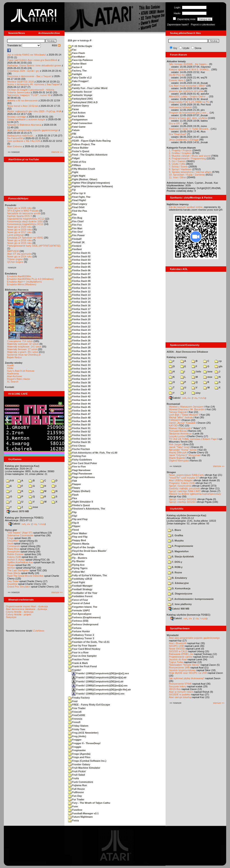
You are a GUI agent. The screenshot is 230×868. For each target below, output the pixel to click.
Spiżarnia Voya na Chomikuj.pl (24, 355)
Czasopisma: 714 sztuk (20, 341)
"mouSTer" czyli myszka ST (184, 478)
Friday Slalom (78, 726)
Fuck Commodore (81, 782)
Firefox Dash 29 (79, 351)
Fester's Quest (79, 151)
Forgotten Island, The (83, 607)
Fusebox (75, 810)
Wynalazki (173, 635)
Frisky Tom (77, 729)
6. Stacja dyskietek (181, 556)
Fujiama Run (77, 785)
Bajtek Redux (14, 357)
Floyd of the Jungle (81, 547)
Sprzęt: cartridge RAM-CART (185, 491)
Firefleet (75, 249)
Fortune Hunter (79, 631)
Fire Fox (75, 225)
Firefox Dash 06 (79, 270)
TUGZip (42, 524)
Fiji (72, 190)
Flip (72, 512)
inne (33, 507)
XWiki (10, 368)
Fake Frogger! (78, 81)
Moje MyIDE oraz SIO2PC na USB (188, 673)
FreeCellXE (77, 715)
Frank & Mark (78, 663)
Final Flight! (77, 200)
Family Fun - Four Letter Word (88, 88)
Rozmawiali (173, 404)
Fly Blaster (76, 561)
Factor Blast (77, 64)
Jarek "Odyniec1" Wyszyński (185, 455)
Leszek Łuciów (177, 436)
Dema (198, 48)
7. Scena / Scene (178, 167)
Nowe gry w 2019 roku (19, 229)
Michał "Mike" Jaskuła (181, 417)
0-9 (10, 481)
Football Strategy (80, 589)
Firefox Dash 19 (79, 316)
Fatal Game (77, 127)
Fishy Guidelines (80, 460)
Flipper (74, 526)
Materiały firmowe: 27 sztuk (22, 349)
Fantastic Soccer (80, 92)
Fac (72, 50)
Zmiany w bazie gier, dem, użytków (188, 118)
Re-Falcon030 (15, 138)
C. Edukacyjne (178, 583)
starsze (59, 267)
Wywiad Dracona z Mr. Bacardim (187, 409)
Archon (11, 568)
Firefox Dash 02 (79, 256)
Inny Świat (13, 581)
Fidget (74, 158)
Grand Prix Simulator (19, 587)
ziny (196, 393)
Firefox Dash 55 (79, 442)
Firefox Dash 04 (79, 263)
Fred (73, 701)
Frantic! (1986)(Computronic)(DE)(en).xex (98, 694)
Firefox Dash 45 (79, 407)
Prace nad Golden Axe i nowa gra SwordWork (32, 60)
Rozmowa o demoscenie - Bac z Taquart (29, 76)
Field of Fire (77, 162)
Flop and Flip (78, 537)
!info (196, 372)
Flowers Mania (79, 544)
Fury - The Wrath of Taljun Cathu (89, 803)
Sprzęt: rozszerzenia (180, 486)
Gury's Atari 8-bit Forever (21, 371)
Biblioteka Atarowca (17, 290)
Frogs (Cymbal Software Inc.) (87, 761)
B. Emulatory (177, 578)
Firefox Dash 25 (79, 337)
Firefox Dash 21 (79, 323)
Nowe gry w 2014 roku (19, 256)
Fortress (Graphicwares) (84, 617)
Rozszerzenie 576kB (180, 684)
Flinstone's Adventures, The (87, 509)
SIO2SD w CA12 (178, 651)
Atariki (10, 365)
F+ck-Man (76, 137)
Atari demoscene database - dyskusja (26, 609)
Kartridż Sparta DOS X (20, 216)
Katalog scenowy (177, 357)
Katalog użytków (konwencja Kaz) (186, 515)
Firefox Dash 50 (79, 425)
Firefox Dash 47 (79, 414)
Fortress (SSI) (78, 621)
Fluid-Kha (76, 554)
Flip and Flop (78, 519)
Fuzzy (74, 820)
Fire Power (76, 235)
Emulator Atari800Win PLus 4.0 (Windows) (30, 279)
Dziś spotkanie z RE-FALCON (24, 141)
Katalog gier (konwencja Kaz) (22, 466)
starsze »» (57, 152)
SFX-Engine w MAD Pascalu (23, 211)
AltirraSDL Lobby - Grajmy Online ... (189, 96)
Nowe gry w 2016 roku (19, 240)
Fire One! (75, 232)
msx (208, 377)
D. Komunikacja (179, 588)
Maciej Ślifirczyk (178, 452)
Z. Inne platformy (180, 604)
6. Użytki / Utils (177, 164)
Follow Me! (76, 572)
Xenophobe (13, 552)
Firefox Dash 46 (79, 411)
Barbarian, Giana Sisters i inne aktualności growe (34, 65)
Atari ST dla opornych (19, 254)
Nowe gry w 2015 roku (19, 243)
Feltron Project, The (82, 144)
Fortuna (75, 628)
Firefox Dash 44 (79, 404)
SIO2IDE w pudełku (180, 694)
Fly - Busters (78, 558)
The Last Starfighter (18, 570)
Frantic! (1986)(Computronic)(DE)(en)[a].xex (100, 685)
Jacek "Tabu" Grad (179, 447)
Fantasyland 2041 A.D (83, 102)
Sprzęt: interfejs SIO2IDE (183, 499)
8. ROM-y (175, 567)
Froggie (75, 747)
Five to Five (77, 467)
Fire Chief (76, 221)
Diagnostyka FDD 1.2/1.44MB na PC (189, 102)
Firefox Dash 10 (79, 284)
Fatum (74, 130)
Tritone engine (15, 259)
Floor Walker (77, 533)
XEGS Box (175, 689)
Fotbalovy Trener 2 (81, 635)
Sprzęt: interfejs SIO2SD (182, 502)
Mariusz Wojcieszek (180, 428)
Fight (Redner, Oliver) (83, 179)
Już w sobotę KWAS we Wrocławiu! (27, 55)
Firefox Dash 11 (79, 288)
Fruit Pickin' (77, 771)
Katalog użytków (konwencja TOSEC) (188, 615)
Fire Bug (75, 218)
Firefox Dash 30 (79, 354)
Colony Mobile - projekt (19, 614)
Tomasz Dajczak (178, 412)
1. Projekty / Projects (180, 150)
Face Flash (76, 53)
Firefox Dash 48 (79, 418)
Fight (73, 172)
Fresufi (74, 722)
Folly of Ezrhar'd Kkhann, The (87, 575)
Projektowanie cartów (181, 657)
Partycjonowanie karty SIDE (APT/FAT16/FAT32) (34, 246)
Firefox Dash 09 (79, 281)
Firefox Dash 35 (79, 372)
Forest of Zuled (79, 603)
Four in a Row (78, 652)
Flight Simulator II (81, 502)
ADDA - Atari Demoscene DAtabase (187, 352)
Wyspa (11, 565)
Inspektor (12, 584)
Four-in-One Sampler (82, 656)
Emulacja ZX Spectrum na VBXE (25, 238)
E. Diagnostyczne (180, 594)
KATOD (173, 425)
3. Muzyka (176, 541)
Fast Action (77, 113)
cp (218, 361)
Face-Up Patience (80, 60)
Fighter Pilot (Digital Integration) (89, 183)
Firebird (75, 246)
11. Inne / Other (177, 177)
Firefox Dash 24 (79, 334)
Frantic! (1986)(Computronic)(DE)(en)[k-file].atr (101, 690)
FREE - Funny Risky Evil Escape (89, 705)
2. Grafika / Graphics (180, 153)
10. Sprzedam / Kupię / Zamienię (187, 175)
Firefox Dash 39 (79, 386)
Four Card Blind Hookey (84, 649)
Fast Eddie (76, 116)
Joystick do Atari (178, 659)
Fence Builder (78, 148)
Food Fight (76, 582)
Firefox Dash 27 (79, 344)
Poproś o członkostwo (203, 24)
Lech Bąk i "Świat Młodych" (184, 415)
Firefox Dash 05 (79, 267)
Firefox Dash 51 (79, 428)
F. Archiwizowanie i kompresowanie (191, 599)
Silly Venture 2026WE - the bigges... (189, 64)
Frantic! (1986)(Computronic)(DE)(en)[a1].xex (100, 673)
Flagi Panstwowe (80, 474)
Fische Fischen (79, 449)
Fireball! (75, 239)
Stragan (171, 472)
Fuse (73, 806)
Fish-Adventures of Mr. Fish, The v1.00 (93, 453)
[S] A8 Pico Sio (177, 75)
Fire (72, 214)
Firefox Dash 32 (79, 361)
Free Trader (77, 708)
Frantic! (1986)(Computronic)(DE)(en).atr (98, 681)
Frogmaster (77, 750)
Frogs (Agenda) (79, 754)
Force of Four (78, 600)
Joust (10, 543)
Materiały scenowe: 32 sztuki (23, 344)
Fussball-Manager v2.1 (83, 813)
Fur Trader (76, 799)
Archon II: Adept (16, 560)
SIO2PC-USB (176, 646)
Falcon (74, 85)
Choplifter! (13, 541)
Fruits (74, 778)
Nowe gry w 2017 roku (19, 232)
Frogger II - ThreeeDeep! (84, 743)
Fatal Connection (80, 123)
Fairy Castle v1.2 (80, 78)
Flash (73, 495)
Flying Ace (76, 565)
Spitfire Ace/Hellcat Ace (20, 562)
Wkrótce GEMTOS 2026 (20, 82)
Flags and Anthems (81, 477)
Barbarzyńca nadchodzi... (21, 136)
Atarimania (13, 374)
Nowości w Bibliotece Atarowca (24, 125)
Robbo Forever (15, 554)
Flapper (75, 484)
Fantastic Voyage (80, 95)
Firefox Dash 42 (79, 396)
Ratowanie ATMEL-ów (181, 654)
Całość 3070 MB (18, 511)
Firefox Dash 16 (79, 305)
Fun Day (75, 796)
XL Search (13, 382)
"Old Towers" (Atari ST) (20, 533)
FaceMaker (76, 57)
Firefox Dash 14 (79, 298)
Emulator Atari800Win (19, 276)
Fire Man (75, 228)
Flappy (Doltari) (79, 491)
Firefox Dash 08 (79, 277)
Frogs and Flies (79, 757)
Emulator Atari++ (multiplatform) (24, 282)
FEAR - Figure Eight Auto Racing (89, 141)
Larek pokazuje (16, 235)
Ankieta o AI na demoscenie (22, 100)
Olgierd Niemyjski (179, 461)
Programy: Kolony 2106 (182, 483)
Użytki (186, 48)
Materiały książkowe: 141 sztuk (24, 347)
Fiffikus (74, 165)
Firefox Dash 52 (79, 432)
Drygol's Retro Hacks (19, 379)
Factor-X (75, 67)
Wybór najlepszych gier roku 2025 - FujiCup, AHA (34, 111)
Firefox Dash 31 (79, 358)
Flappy (74, 488)
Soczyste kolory (178, 686)
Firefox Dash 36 (79, 376)
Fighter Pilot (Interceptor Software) (91, 186)
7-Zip (34, 524)
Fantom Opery (79, 106)
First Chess (77, 446)
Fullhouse (76, 792)
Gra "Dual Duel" (178, 134)
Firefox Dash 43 (79, 400)
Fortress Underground (83, 624)
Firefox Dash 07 (79, 274)
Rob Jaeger (175, 444)
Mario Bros (13, 549)
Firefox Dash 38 (79, 383)
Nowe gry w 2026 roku (19, 208)
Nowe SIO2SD (177, 649)
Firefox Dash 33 (79, 365)
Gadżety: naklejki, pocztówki (184, 488)
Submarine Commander (20, 535)
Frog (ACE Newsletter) (83, 733)
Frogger (75, 740)
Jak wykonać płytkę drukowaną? (187, 678)
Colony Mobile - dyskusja (20, 612)
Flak (73, 481)
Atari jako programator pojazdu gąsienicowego (33, 130)
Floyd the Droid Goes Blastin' (87, 551)
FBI (72, 134)
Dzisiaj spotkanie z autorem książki (26, 119)
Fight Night (77, 176)
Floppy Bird (77, 540)
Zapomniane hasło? (178, 24)
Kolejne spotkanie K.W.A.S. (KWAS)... (190, 69)
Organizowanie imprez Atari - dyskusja (27, 606)
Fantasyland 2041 (80, 99)
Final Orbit (76, 207)
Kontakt (10, 387)
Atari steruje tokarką (180, 697)
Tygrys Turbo (176, 662)
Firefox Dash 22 (79, 327)
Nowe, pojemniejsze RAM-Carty (186, 475)
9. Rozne (175, 572)
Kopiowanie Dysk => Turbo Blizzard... (189, 129)
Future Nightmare (80, 817)
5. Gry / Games (177, 161)
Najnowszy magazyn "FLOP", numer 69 (29, 95)
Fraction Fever (79, 659)
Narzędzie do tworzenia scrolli (24, 213)
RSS (56, 45)
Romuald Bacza (178, 431)
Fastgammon (78, 120)
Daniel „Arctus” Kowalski (182, 423)
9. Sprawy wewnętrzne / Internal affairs (190, 172)
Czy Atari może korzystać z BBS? (187, 86)
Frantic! (75, 670)
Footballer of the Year (83, 593)
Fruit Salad (76, 775)
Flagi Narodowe (79, 470)
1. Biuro (174, 530)
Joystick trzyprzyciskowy (182, 670)
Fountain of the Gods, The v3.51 (89, 642)
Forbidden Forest (80, 596)
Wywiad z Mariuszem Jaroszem (186, 407)
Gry (175, 48)
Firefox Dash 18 (79, 312)
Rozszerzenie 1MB (179, 668)
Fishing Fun (77, 456)
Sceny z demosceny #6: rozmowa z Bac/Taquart (34, 84)
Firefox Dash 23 (79, 330)
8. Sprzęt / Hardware (180, 169)
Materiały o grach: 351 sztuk (23, 352)
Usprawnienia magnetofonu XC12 (26, 219)
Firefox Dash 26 (79, 341)
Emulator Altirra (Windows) (22, 284)
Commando (14, 546)
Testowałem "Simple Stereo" (184, 665)
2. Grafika (175, 535)
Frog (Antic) (77, 736)
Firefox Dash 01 (79, 253)
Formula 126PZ (79, 610)
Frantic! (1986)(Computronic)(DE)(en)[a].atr (99, 677)
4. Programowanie (180, 546)
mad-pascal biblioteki (180, 107)
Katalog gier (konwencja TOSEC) (24, 518)
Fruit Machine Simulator (84, 768)
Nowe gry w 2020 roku (19, 227)
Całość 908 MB (179, 609)
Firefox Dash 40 (79, 389)
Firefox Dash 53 (79, 435)
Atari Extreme (15, 146)
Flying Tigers (78, 568)
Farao (73, 109)
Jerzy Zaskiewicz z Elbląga (184, 140)
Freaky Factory (79, 698)
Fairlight (75, 74)
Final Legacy (78, 204)
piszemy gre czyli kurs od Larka (186, 91)
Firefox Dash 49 (79, 421)
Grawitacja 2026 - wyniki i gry (23, 71)
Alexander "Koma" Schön (183, 450)
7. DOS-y (175, 562)
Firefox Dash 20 (79, 319)
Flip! (73, 516)
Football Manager (80, 586)
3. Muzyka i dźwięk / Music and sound (190, 156)
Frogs (10, 538)
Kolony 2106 (14, 557)
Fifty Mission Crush (82, 169)
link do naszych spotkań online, (186, 207)
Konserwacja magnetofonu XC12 (25, 224)
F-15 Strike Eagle (80, 46)
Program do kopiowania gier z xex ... (189, 113)
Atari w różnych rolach (181, 692)
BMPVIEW (13, 251)
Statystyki (11, 617)
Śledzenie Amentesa (180, 434)
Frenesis (75, 719)
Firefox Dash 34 (79, 369)
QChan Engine (15, 262)
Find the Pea (77, 211)
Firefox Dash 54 (79, 439)
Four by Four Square (82, 645)
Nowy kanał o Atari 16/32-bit (23, 106)
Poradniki (11, 205)
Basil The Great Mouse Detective (25, 576)
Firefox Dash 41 (79, 393)
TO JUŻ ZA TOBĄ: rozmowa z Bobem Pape (193, 439)
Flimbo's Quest (79, 505)
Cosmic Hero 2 (177, 80)
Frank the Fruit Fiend (82, 666)
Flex (73, 498)
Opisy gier (11, 530)
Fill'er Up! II (77, 193)
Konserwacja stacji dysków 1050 (25, 221)
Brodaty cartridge (17, 117)
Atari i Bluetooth (178, 643)
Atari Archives (14, 376)
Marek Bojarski (177, 458)
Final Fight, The (79, 197)
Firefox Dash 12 (79, 292)
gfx (219, 366)
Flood (73, 530)
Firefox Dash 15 (79, 302)
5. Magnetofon (178, 551)
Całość (14, 524)
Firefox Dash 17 (79, 309)
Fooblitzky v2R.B (80, 579)
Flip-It (73, 523)
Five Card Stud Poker (83, 463)
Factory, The (77, 71)
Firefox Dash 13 (79, 295)
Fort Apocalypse (80, 614)
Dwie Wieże (14, 573)
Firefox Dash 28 (79, 347)
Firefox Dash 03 (79, 260)
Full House (76, 789)
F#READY (175, 420)
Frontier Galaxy (79, 764)
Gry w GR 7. (176, 123)
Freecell (75, 712)
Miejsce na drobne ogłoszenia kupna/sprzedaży (195, 494)
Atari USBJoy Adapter (181, 480)
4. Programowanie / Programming (187, 158)
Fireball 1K (76, 242)
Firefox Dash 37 (79, 379)
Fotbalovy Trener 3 (81, 638)
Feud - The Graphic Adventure (88, 155)
